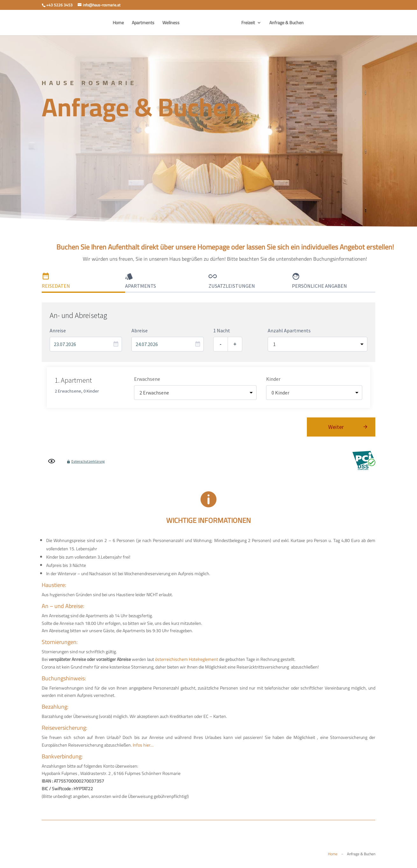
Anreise (58, 330)
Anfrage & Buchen (286, 24)
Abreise (140, 330)
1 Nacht (222, 330)
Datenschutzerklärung (88, 461)
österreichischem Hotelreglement (187, 659)
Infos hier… (143, 745)
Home (118, 24)
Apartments (143, 24)
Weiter (336, 427)
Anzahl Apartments (289, 330)
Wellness (171, 24)
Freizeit (248, 24)
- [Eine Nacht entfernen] (220, 344)
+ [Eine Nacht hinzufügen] (235, 344)
